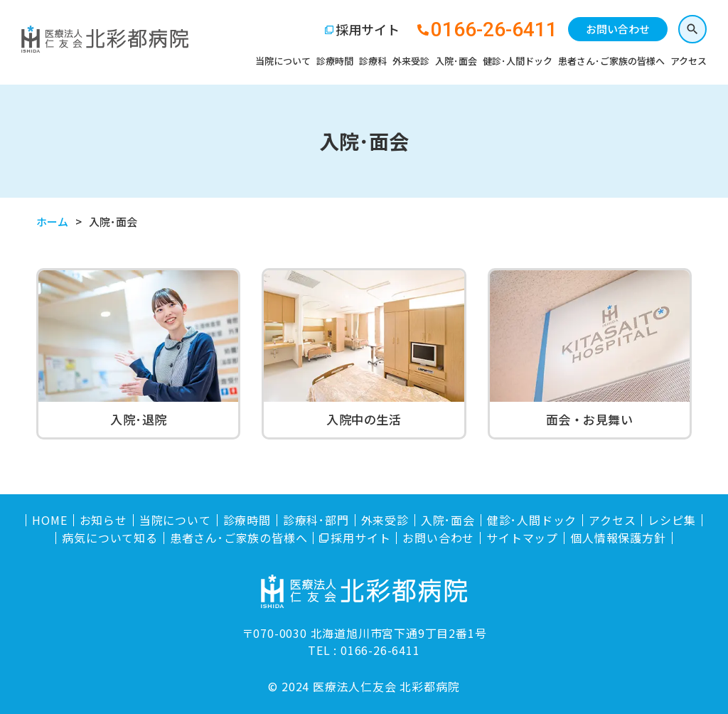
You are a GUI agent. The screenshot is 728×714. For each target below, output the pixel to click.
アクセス (689, 61)
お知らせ (103, 520)
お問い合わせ (618, 29)
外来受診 (411, 61)
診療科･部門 (316, 520)
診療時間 (335, 61)
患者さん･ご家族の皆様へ (611, 61)
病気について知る (109, 538)
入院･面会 (456, 61)
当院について (283, 61)
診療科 (373, 61)
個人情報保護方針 (618, 538)
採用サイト (368, 29)
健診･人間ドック (518, 61)
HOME (49, 520)
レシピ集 (671, 520)
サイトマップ (522, 538)
